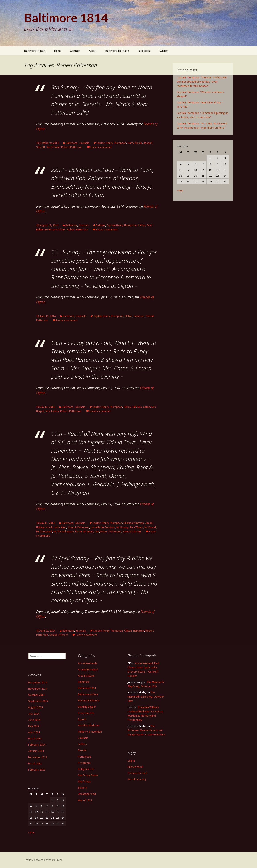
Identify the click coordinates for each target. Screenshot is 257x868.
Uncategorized (87, 794)
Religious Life (86, 769)
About (93, 51)
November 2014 (38, 689)
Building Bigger (87, 707)
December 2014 (38, 682)
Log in (131, 761)
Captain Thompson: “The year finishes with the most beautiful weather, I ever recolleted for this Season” (202, 82)
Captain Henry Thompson (111, 143)
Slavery (82, 788)
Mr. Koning (123, 527)
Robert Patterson (72, 147)
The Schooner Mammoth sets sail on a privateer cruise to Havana (146, 730)
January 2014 (36, 751)
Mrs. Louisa (52, 411)
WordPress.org (137, 779)
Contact (75, 51)
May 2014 (34, 726)
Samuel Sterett (132, 531)
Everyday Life (86, 713)
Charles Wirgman (134, 523)
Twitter (163, 51)
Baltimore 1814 (87, 688)
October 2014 (36, 695)
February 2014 (37, 745)
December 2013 (38, 757)
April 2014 (34, 732)
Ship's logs (84, 781)
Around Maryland (88, 669)
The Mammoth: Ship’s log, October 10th (146, 697)
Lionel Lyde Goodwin (103, 527)
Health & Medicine (89, 725)
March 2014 (35, 738)
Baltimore (72, 143)
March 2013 (35, 763)
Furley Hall (130, 407)
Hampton (139, 316)
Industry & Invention (90, 732)
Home (58, 51)
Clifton (142, 225)
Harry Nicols (135, 143)
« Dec (180, 190)
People (82, 750)
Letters (82, 744)
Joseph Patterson (78, 527)
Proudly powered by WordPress (43, 860)
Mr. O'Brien (137, 527)
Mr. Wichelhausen (64, 531)
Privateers (84, 763)
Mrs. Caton (144, 407)
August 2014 (35, 707)
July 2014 (34, 714)
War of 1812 (85, 800)
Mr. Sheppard (44, 531)
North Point (53, 147)
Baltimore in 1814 (35, 51)
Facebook (144, 51)
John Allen (60, 527)
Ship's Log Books (88, 775)
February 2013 (37, 770)
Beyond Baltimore (89, 700)
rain (97, 531)
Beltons (101, 225)
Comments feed (137, 773)
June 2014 (34, 720)
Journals (84, 143)
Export (82, 719)
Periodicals (85, 757)
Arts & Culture (86, 676)
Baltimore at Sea (88, 694)
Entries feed (135, 767)
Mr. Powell (150, 527)
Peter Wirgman (84, 531)
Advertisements (88, 663)
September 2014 (38, 701)
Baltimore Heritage (117, 51)
